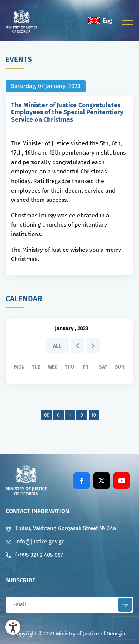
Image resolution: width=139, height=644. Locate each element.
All (57, 346)
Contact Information (37, 511)
